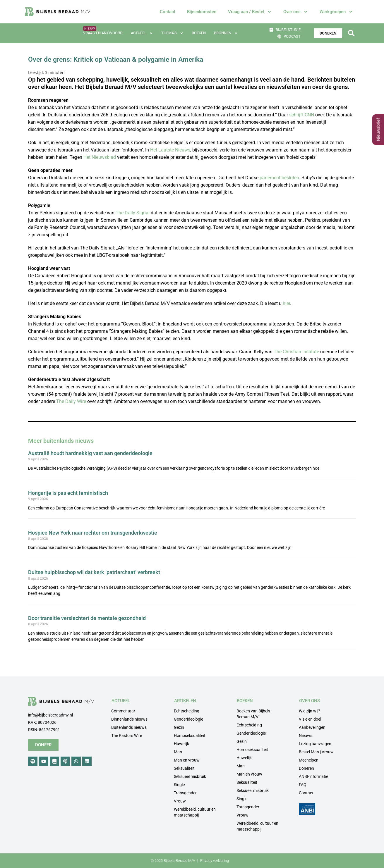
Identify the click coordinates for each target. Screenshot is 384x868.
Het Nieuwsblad (100, 157)
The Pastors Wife (127, 736)
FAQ (303, 785)
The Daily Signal (133, 213)
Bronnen (226, 33)
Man (178, 752)
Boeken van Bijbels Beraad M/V (253, 714)
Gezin (179, 727)
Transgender (185, 793)
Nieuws (306, 736)
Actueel (142, 33)
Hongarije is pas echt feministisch (68, 493)
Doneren (306, 768)
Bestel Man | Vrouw (316, 752)
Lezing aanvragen (315, 744)
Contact (168, 12)
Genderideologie (188, 719)
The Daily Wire (71, 401)
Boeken (199, 33)
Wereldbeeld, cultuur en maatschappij (195, 812)
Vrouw (180, 801)
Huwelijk (181, 744)
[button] (351, 33)
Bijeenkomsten (202, 12)
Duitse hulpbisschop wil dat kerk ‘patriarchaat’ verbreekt (94, 572)
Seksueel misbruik (190, 776)
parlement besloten (279, 178)
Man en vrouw (187, 760)
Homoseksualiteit (190, 736)
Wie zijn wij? (310, 711)
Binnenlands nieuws (129, 719)
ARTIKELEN (185, 701)
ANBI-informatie (313, 776)
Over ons (296, 12)
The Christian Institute (296, 352)
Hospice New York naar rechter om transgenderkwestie (93, 533)
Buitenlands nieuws (129, 727)
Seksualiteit (184, 768)
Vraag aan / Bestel (250, 12)
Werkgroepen (336, 12)
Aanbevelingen (312, 727)
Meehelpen (309, 760)
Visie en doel (310, 719)
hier (286, 303)
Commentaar (123, 711)
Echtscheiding (187, 711)
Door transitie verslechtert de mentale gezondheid (87, 618)
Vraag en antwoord (103, 33)
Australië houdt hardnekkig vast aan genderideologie (90, 453)
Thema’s (172, 33)
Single (179, 785)
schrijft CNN (302, 115)
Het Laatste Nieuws (170, 150)
